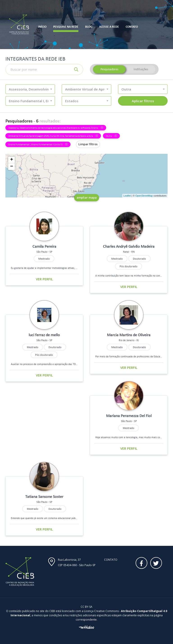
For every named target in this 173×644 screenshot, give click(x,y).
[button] (30, 89)
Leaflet (127, 196)
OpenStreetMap (144, 196)
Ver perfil (44, 279)
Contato (111, 560)
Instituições (141, 69)
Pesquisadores (109, 69)
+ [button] (12, 160)
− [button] (12, 167)
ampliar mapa (87, 197)
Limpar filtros (88, 144)
